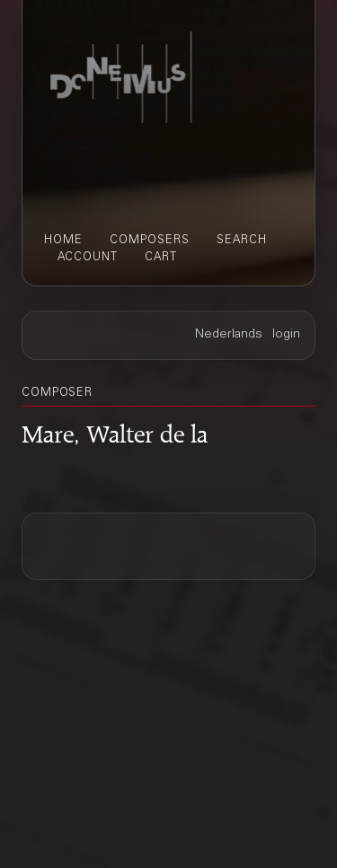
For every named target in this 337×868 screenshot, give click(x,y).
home (63, 241)
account (88, 258)
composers (150, 241)
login (286, 335)
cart (161, 258)
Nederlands (229, 335)
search (242, 241)
